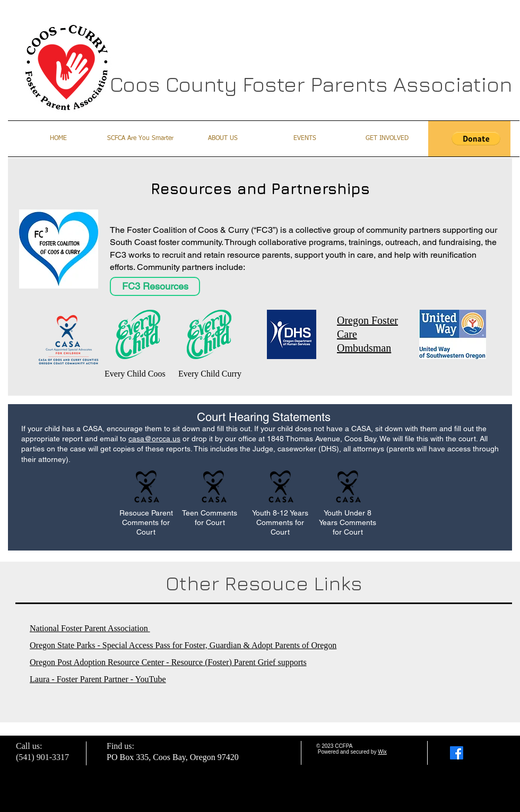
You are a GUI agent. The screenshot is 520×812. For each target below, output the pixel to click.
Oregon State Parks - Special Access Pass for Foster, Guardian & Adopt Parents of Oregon (183, 645)
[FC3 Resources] (155, 286)
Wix (382, 752)
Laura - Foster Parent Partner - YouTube (98, 679)
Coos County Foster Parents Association (311, 84)
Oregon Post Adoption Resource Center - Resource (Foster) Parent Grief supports (168, 662)
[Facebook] (457, 753)
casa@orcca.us (154, 439)
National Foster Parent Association (90, 628)
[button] (476, 138)
